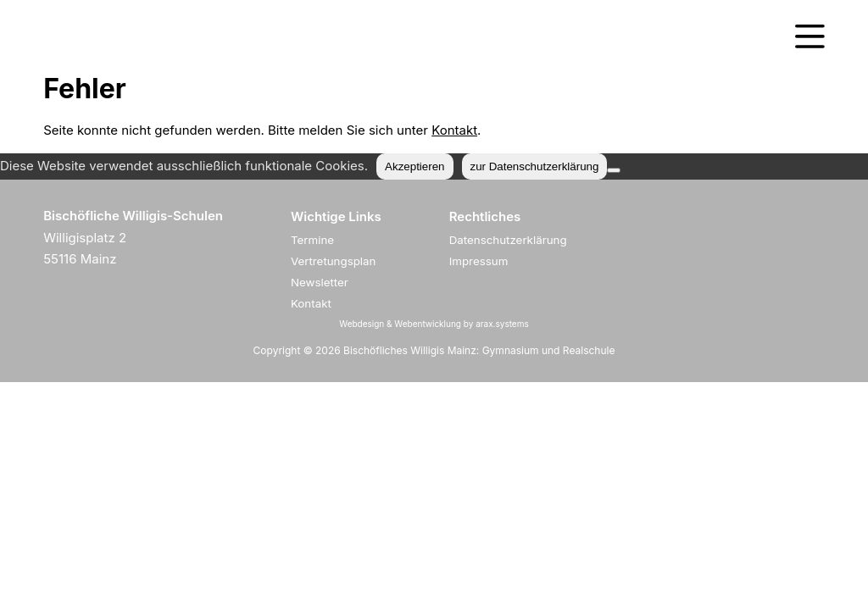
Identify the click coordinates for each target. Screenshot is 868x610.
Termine (312, 240)
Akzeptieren (415, 166)
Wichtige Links (336, 216)
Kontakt (454, 130)
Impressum (479, 261)
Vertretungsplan (334, 261)
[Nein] (614, 170)
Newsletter (320, 282)
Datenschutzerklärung (508, 240)
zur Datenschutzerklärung (535, 166)
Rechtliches (485, 216)
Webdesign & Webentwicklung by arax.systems (434, 324)
